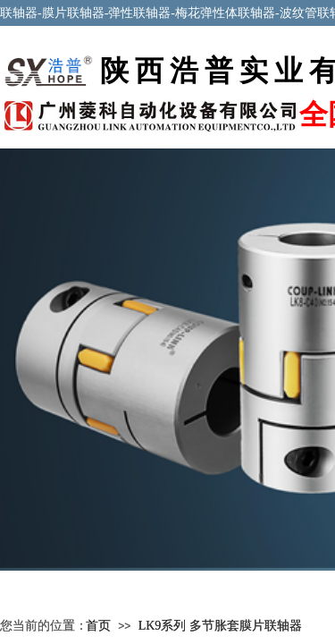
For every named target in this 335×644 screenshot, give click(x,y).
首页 (98, 626)
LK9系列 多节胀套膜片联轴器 (220, 626)
